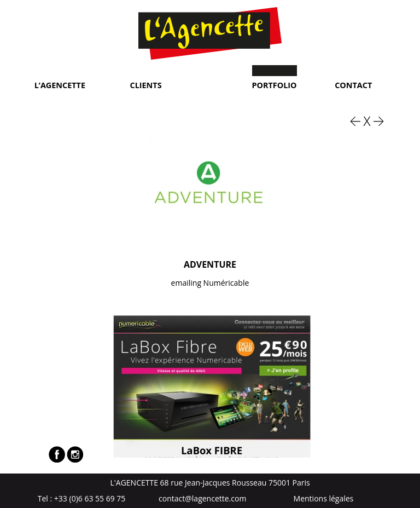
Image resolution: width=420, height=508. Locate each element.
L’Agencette (60, 85)
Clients (146, 85)
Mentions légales (324, 498)
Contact (353, 85)
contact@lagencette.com (202, 498)
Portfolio (275, 85)
